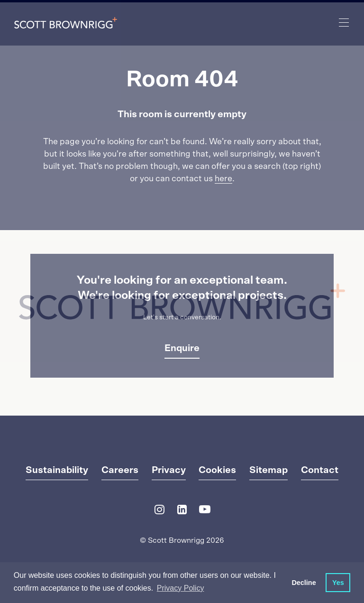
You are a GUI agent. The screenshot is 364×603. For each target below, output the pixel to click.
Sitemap (268, 470)
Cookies (217, 470)
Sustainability (57, 470)
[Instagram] (159, 512)
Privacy (169, 470)
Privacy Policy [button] (181, 588)
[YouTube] (205, 512)
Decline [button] (304, 583)
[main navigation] (344, 23)
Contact (320, 470)
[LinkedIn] (182, 512)
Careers (120, 470)
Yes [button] (338, 583)
